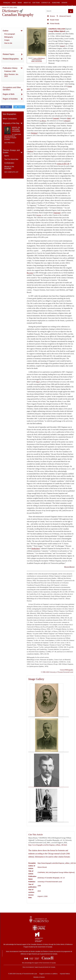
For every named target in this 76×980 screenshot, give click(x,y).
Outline (6, 31)
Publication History (10, 68)
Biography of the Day (11, 123)
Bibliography (9, 37)
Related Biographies (11, 59)
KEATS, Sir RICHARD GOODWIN (16, 129)
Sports (7, 156)
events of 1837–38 (63, 164)
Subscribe (56, 3)
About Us (27, 3)
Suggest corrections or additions (48, 974)
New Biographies (9, 114)
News (20, 3)
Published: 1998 (10, 71)
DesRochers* (36, 548)
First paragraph (10, 34)
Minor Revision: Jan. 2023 (11, 75)
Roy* (38, 382)
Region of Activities (10, 99)
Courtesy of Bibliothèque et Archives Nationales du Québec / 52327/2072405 (38, 60)
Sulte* (69, 118)
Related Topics (9, 54)
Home (14, 3)
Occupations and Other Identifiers (12, 89)
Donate (64, 3)
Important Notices (65, 974)
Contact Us (46, 3)
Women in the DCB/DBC (9, 168)
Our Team (36, 3)
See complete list (11, 172)
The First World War (11, 159)
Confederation (9, 163)
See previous (9, 143)
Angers (39, 215)
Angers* (62, 46)
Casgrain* (56, 118)
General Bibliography (67, 670)
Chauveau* (57, 213)
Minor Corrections (10, 119)
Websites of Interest (39, 977)
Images (7, 40)
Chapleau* (30, 151)
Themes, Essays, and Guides (11, 151)
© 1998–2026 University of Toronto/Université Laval (57, 672)
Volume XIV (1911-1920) (9, 7)
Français (7, 3)
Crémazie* (67, 121)
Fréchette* (34, 133)
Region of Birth (9, 94)
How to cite (8, 43)
